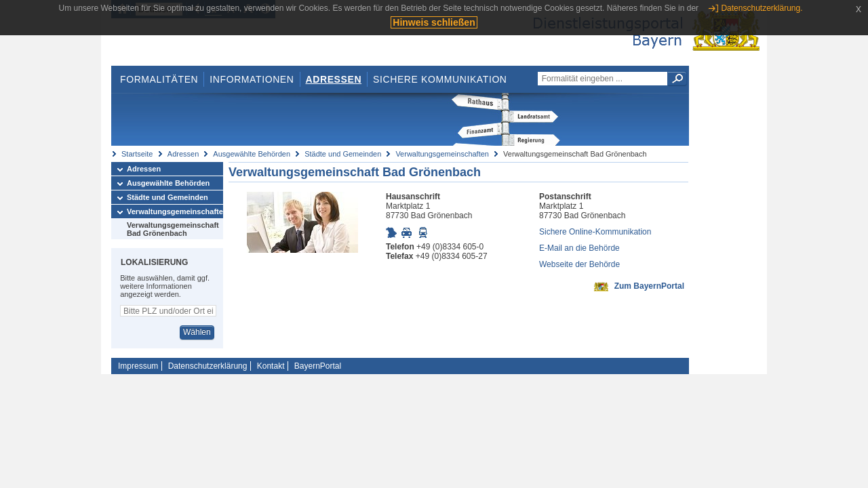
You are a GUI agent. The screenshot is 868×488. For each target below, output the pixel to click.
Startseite (137, 154)
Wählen (197, 332)
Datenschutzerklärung (208, 366)
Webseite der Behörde (579, 264)
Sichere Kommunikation (440, 79)
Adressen (334, 79)
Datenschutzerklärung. (762, 8)
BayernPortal (318, 366)
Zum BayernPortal (649, 286)
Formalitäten (159, 79)
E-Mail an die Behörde (579, 248)
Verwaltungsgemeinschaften (442, 154)
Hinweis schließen (434, 22)
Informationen (252, 79)
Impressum (138, 366)
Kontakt (271, 366)
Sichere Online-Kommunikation (595, 232)
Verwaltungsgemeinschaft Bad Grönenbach (173, 229)
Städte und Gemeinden (343, 154)
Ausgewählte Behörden (252, 154)
